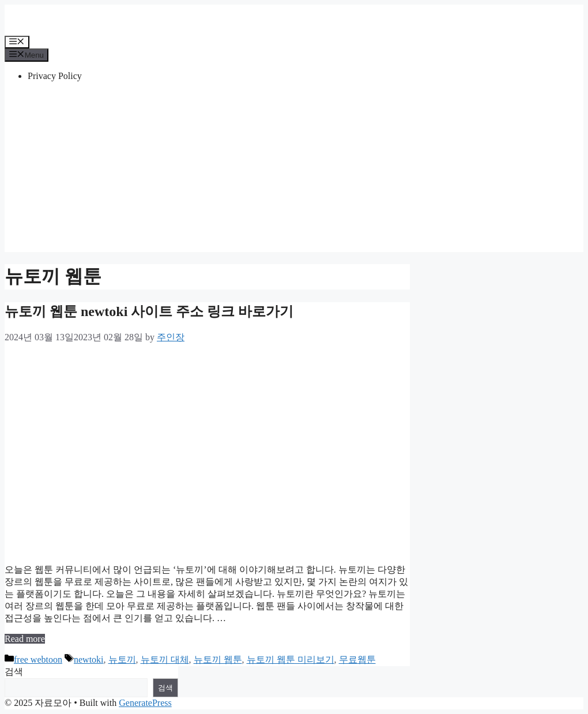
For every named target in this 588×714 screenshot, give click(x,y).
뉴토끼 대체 (165, 659)
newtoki (89, 659)
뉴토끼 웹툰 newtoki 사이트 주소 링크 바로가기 (149, 311)
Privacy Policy (55, 76)
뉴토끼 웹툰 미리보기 (291, 659)
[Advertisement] (294, 171)
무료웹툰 (357, 659)
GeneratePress (145, 703)
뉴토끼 (122, 659)
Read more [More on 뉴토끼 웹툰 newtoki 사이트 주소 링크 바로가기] (25, 639)
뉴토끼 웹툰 (218, 659)
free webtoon (38, 659)
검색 (14, 672)
